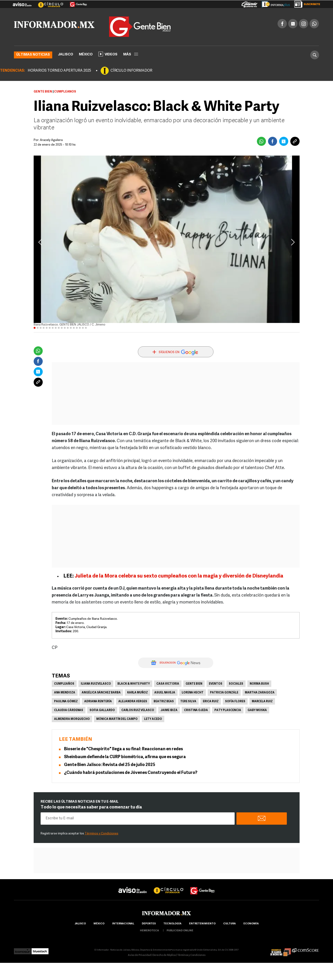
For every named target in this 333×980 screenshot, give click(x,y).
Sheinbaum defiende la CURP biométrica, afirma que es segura (125, 757)
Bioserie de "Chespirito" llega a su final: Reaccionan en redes (123, 749)
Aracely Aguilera (51, 140)
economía (251, 924)
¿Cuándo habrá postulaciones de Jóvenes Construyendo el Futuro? (131, 773)
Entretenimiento (202, 924)
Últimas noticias (33, 55)
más (131, 54)
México (86, 54)
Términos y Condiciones (102, 833)
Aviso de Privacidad (139, 955)
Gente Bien (43, 91)
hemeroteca (149, 931)
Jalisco (66, 54)
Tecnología (172, 924)
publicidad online (180, 931)
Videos (108, 54)
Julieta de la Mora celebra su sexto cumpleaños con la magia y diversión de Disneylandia (179, 576)
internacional (123, 924)
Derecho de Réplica (164, 955)
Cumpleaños (64, 684)
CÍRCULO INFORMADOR (131, 70)
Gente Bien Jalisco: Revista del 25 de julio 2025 (110, 765)
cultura (230, 924)
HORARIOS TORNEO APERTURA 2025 (59, 70)
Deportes (149, 924)
